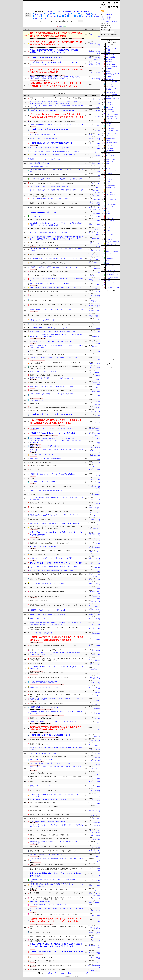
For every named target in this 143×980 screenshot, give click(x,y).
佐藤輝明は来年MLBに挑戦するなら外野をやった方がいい (45, 687)
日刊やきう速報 (96, 164)
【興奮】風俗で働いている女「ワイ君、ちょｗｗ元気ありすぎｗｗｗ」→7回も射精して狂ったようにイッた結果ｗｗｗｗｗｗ (56, 629)
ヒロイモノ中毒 (96, 475)
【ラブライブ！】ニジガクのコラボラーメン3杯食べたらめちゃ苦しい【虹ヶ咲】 (52, 208)
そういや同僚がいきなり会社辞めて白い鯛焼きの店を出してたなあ (48, 821)
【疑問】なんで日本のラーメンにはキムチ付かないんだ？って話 (47, 503)
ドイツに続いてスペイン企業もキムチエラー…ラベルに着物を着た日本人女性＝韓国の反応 (57, 71)
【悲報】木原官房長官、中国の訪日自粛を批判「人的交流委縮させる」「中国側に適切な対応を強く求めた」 (57, 638)
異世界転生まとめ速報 (95, 135)
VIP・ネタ (58, 14)
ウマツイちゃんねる (95, 404)
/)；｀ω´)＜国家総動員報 (111, 195)
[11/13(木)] (73, 11)
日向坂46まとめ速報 (110, 159)
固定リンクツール (107, 20)
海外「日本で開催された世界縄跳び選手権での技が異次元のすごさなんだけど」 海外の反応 (55, 646)
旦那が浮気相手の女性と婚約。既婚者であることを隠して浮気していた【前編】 (51, 390)
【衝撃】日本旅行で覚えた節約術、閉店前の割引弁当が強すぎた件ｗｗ (49, 175)
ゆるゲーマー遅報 (96, 499)
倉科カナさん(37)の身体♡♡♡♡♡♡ (40, 600)
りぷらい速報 (97, 692)
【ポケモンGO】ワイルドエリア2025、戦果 (41, 810)
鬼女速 (107, 225)
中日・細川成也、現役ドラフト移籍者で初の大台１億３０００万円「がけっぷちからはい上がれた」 (57, 259)
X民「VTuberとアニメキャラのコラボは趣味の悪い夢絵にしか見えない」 (49, 187)
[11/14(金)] (67, 11)
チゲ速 (107, 232)
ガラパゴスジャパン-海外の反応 (112, 171)
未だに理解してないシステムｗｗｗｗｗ (43, 546)
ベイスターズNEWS (95, 259)
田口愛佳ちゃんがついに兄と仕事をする (41, 300)
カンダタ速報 (97, 217)
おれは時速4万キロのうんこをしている (41, 167)
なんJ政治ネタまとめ (110, 138)
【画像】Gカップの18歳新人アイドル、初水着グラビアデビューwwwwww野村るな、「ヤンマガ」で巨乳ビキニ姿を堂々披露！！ (57, 347)
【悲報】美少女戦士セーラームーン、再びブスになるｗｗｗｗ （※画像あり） (51, 272)
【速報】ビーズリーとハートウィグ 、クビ (41, 618)
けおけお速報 (97, 568)
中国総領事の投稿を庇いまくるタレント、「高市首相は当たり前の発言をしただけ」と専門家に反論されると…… (57, 85)
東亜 (89, 14)
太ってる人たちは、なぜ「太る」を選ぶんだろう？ (43, 957)
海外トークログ (96, 624)
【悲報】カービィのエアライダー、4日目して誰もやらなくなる (47, 159)
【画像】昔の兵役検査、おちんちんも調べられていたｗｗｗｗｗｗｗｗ (54, 722)
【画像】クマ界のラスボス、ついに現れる (41, 786)
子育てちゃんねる (96, 288)
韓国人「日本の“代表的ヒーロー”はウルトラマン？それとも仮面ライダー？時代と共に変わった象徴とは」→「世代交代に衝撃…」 (56, 945)
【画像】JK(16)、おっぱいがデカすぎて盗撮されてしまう (52, 143)
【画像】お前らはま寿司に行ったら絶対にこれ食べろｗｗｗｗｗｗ (55, 735)
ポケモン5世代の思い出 (36, 507)
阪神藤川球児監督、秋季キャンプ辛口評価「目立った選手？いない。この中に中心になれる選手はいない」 (57, 575)
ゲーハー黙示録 (96, 285)
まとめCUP (97, 376)
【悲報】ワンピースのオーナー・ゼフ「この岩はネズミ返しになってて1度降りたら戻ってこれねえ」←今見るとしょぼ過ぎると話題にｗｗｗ (56, 654)
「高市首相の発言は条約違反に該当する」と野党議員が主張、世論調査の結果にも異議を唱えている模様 (56, 421)
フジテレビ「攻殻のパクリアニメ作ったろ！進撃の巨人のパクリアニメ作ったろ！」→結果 (56, 713)
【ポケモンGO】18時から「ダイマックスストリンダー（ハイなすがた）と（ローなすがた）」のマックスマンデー (56, 305)
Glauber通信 (97, 268)
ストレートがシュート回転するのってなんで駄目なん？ (45, 831)
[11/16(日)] (54, 11)
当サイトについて (107, 16)
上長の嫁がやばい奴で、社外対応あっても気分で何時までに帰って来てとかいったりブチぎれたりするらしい (57, 748)
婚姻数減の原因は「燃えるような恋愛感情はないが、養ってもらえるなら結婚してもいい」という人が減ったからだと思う (57, 842)
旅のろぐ (107, 285)
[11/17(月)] (48, 11)
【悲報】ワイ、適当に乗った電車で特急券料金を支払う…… (47, 491)
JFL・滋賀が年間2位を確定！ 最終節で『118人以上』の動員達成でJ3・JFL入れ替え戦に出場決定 (56, 179)
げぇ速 (98, 149)
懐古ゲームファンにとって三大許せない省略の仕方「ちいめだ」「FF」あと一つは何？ (53, 438)
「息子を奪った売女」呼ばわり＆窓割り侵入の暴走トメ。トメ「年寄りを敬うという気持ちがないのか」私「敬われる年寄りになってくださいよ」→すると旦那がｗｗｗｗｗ (57, 103)
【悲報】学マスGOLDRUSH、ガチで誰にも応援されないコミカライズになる (50, 487)
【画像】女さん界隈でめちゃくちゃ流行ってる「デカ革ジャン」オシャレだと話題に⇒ (53, 936)
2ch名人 (98, 408)
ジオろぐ (107, 249)
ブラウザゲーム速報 (110, 268)
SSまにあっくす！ (96, 325)
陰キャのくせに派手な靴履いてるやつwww (41, 220)
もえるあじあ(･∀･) (95, 239)
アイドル (37, 16)
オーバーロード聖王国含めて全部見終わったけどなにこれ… (46, 134)
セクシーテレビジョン (110, 273)
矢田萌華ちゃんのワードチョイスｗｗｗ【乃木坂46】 (48, 610)
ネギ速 (98, 459)
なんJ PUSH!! (109, 154)
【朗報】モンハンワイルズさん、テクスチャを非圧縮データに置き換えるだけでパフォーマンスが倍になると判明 (57, 450)
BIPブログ (98, 246)
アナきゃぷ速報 (110, 55)
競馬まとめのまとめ (95, 243)
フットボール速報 (110, 128)
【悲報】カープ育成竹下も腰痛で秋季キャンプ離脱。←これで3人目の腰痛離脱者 (56, 279)
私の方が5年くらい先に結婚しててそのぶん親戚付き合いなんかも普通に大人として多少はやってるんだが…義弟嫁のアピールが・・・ (56, 699)
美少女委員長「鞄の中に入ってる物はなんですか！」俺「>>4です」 (48, 970)
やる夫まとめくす (96, 213)
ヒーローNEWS (96, 807)
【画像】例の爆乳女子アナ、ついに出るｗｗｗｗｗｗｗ (51, 414)
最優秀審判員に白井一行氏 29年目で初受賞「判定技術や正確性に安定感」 (52, 341)
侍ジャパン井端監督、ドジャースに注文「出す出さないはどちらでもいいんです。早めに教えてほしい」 (57, 894)
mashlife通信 (97, 111)
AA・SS (71, 16)
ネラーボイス (97, 171)
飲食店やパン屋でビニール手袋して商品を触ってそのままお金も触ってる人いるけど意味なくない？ (57, 524)
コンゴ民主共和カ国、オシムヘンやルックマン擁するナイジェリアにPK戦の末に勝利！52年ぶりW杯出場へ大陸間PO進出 (56, 224)
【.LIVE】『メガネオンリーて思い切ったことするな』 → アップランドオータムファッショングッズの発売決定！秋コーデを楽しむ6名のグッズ (56, 515)
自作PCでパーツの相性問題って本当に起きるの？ (43, 466)
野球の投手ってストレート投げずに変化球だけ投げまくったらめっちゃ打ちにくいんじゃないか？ (56, 315)
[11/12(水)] (80, 11)
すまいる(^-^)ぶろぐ (95, 528)
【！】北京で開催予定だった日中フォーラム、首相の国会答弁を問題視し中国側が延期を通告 (57, 668)
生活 (65, 16)
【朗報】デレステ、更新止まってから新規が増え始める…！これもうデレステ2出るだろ (53, 203)
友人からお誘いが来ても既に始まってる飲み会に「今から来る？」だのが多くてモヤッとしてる (55, 288)
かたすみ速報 (97, 839)
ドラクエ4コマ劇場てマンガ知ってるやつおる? (42, 803)
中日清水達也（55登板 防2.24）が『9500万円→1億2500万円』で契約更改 (50, 677)
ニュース (83, 14)
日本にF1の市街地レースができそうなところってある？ (48, 328)
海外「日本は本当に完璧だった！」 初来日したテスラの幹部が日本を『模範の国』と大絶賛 (56, 43)
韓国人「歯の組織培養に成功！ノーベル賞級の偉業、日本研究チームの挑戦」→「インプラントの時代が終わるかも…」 (56, 51)
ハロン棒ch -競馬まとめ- (111, 204)
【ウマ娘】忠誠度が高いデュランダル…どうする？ (43, 790)
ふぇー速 (107, 211)
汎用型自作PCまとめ (95, 456)
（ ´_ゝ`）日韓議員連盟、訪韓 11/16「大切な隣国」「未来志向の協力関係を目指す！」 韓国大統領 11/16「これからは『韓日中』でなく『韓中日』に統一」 (56, 238)
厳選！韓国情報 (109, 79)
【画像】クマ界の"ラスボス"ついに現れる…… (42, 759)
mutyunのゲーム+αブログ (111, 188)
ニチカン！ (97, 175)
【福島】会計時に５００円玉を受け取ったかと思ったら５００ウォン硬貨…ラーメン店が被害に (56, 860)
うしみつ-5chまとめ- (95, 276)
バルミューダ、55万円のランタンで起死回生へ (43, 482)
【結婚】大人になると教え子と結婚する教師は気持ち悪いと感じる (48, 592)
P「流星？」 (33, 478)
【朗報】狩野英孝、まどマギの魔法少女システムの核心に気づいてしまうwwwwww (52, 543)
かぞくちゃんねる (96, 251)
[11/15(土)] (61, 11)
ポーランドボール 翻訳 (110, 283)
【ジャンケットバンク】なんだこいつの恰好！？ (43, 372)
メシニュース (97, 292)
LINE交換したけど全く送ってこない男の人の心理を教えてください (48, 905)
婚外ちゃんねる (96, 899)
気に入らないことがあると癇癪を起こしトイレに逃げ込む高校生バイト (49, 847)
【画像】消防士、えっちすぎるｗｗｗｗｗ (44, 707)
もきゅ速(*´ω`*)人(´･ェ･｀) (111, 270)
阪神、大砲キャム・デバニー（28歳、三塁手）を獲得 (44, 588)
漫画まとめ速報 (96, 332)
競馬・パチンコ (85, 16)
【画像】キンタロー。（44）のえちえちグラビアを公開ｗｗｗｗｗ (52, 110)
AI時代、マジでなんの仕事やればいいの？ (41, 462)
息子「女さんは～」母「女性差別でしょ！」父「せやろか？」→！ (48, 411)
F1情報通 (98, 328)
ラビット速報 (97, 272)
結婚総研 (107, 237)
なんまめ (98, 167)
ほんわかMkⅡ (97, 200)
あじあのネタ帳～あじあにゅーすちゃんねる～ (95, 65)
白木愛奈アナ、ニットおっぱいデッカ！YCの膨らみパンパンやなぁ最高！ (51, 558)
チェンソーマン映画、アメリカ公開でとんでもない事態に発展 (46, 864)
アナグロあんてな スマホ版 (109, 21)
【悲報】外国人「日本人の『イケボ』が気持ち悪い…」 (45, 446)
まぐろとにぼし (96, 401)
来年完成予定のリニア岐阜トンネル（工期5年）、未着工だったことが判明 (50, 551)
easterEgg (107, 202)
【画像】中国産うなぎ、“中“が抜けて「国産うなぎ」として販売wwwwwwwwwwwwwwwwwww (51, 395)
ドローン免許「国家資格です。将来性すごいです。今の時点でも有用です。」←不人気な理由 (55, 151)
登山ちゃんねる (96, 800)
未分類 (44, 18)
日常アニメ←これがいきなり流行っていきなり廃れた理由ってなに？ (48, 614)
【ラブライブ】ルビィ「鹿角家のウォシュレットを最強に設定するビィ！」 (50, 815)
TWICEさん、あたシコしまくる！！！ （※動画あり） (44, 275)
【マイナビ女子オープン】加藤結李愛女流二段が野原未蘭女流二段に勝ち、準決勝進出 (53, 407)
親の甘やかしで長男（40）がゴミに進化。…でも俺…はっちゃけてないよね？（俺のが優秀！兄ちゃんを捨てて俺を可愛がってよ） (57, 940)
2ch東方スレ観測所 (95, 836)
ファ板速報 (97, 220)
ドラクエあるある (35, 216)
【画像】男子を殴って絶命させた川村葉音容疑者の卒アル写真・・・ (48, 673)
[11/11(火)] (86, 11)
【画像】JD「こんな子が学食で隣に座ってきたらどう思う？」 (47, 375)
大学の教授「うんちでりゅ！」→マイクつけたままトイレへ (47, 855)
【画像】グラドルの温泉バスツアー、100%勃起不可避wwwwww (47, 354)
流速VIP (98, 155)
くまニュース (97, 187)
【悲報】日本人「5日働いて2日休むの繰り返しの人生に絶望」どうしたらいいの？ (52, 386)
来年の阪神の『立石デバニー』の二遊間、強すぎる (43, 138)
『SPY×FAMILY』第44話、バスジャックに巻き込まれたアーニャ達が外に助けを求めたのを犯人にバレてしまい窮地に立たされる (57, 367)
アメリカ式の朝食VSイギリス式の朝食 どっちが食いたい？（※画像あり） (52, 763)
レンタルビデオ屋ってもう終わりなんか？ (42, 455)
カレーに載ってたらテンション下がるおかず (42, 961)
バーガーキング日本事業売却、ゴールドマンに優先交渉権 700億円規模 (49, 511)
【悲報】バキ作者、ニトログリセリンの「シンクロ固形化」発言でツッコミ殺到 (51, 183)
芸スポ (94, 14)
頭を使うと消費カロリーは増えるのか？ (41, 932)
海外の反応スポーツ (95, 364)
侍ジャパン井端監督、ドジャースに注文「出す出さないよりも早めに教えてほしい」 (52, 428)
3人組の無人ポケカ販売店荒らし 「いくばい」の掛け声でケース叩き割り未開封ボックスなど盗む (56, 880)
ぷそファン (108, 124)
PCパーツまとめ (96, 466)
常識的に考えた (96, 196)
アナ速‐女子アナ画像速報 (112, 114)
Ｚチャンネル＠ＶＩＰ (110, 207)
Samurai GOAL (97, 122)
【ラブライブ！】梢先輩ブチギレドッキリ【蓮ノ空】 (44, 255)
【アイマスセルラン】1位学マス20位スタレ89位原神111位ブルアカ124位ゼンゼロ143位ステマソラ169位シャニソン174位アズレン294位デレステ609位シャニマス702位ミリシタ (56, 869)
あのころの (108, 228)
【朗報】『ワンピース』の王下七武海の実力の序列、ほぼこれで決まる (54, 267)
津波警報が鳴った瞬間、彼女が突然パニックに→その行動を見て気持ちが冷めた (51, 378)
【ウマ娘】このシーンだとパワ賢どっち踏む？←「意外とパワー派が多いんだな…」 (52, 295)
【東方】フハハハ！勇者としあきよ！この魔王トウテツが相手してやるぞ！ (50, 835)
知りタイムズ (97, 100)
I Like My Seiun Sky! (35, 470)
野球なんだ (97, 588)
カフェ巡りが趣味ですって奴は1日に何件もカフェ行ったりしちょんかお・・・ (51, 199)
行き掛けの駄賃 (96, 847)
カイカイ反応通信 (96, 72)
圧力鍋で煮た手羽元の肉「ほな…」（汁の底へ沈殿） (44, 291)
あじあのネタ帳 (109, 86)
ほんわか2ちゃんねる (110, 218)
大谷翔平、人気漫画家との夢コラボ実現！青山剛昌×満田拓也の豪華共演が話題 (51, 540)
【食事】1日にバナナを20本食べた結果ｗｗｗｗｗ (43, 383)
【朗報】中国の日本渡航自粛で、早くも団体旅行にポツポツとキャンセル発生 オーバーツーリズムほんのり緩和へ (57, 920)
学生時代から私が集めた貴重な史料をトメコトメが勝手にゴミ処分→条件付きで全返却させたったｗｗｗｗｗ (57, 358)
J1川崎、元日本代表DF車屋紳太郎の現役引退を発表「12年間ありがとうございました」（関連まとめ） (57, 885)
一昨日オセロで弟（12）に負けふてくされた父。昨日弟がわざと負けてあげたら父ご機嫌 (54, 914)
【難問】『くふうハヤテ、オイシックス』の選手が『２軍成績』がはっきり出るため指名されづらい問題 (57, 927)
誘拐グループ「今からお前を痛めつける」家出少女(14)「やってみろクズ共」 (50, 324)
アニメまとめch (96, 184)
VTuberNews (97, 516)
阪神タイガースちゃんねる (111, 235)
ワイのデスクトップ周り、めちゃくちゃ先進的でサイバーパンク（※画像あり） (53, 155)
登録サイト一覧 (106, 18)
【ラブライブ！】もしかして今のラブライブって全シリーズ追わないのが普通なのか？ (53, 851)
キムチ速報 (109, 59)
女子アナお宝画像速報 (112, 66)
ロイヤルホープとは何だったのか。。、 (41, 663)
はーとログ (97, 388)
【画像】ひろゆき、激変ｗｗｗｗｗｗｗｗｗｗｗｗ (49, 129)
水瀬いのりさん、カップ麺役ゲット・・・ (41, 519)
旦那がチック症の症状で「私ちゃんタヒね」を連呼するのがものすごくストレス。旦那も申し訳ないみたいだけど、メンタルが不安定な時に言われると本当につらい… (57, 898)
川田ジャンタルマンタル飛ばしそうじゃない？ (42, 242)
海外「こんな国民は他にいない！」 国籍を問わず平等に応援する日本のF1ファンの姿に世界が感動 (56, 34)
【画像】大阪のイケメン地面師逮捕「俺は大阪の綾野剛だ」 (46, 459)
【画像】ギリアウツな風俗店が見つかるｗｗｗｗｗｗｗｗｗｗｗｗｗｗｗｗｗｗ (51, 718)
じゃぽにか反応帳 (96, 443)
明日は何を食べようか (95, 548)
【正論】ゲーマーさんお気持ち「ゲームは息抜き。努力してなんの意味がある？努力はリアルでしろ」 (56, 768)
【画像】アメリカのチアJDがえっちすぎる (46, 57)
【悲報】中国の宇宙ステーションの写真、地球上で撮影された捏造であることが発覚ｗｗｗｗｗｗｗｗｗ (57, 63)
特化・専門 (49, 14)
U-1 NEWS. (97, 86)
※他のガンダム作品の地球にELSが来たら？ (42, 773)
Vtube (60, 16)
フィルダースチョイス (95, 580)
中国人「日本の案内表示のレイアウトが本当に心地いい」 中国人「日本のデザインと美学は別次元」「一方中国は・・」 (56, 442)
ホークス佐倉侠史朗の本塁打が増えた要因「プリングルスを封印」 (48, 583)
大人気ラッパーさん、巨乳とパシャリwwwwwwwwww (44, 245)
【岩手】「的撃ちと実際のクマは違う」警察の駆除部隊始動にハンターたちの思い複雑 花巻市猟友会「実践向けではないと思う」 (57, 195)
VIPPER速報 (97, 131)
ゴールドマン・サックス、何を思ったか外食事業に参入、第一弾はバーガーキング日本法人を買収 (56, 229)
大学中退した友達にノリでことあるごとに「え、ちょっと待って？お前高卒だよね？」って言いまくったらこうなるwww (57, 695)
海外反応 (37, 18)
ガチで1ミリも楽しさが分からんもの (40, 494)
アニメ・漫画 (52, 16)
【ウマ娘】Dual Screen (36, 404)
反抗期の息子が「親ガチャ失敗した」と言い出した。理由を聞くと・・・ (49, 704)
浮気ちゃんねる (96, 391)
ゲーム (44, 16)
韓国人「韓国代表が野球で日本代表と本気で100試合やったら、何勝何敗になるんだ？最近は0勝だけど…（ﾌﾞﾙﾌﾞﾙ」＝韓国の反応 (56, 624)
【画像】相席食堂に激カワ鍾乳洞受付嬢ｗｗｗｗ (46, 682)
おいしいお (97, 229)
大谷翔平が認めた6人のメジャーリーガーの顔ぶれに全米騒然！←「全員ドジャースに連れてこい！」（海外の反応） (55, 363)
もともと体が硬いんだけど (37, 400)
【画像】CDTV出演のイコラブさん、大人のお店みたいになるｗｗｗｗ (57, 952)
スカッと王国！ (96, 103)
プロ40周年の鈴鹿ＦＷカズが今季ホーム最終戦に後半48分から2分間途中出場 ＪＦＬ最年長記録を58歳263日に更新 (56, 826)
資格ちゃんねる (96, 463)
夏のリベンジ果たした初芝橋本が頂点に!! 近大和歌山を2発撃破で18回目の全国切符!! (52, 121)
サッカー (75, 14)
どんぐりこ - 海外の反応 (112, 82)
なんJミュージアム (95, 126)
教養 (77, 16)
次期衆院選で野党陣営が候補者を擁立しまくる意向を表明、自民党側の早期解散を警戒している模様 (57, 728)
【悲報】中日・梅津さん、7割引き (39, 744)
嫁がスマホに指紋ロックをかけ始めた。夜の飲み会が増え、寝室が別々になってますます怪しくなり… (56, 250)
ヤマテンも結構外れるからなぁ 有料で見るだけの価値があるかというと (54, 799)
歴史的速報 (108, 178)
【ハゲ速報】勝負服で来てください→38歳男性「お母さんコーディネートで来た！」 (52, 965)
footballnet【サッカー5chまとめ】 (112, 251)
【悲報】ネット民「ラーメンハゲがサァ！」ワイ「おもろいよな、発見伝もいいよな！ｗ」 (54, 331)
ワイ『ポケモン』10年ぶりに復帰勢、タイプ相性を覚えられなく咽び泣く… (50, 148)
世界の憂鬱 (109, 62)
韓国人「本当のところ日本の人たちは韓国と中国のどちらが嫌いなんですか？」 (57, 310)
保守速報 (98, 640)
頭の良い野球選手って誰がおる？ (39, 163)
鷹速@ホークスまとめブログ (111, 244)
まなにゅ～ (97, 107)
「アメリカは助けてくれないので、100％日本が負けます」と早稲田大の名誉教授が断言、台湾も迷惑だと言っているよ (57, 116)
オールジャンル (39, 14)
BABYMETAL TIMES (110, 266)
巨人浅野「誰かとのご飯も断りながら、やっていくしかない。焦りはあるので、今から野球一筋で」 (57, 605)
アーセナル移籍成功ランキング (38, 351)
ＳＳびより (108, 166)
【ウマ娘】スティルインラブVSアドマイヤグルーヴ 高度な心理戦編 (48, 757)
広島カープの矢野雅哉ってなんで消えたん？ (42, 579)
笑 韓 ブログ (109, 121)
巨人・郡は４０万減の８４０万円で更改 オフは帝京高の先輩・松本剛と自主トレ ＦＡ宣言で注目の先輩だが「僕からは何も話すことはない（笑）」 (57, 659)
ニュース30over (109, 192)
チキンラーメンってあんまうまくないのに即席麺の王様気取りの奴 (48, 263)
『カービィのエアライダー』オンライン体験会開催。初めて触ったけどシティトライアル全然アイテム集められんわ (57, 567)
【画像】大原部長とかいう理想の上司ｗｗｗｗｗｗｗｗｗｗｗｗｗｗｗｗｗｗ (52, 633)
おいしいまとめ (96, 651)
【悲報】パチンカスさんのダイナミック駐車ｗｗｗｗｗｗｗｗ (48, 320)
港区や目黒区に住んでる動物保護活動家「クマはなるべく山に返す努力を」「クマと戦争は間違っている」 (57, 778)
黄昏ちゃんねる (109, 239)
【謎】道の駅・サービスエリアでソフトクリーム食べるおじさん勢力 (48, 889)
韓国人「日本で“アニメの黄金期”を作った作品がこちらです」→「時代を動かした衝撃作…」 (56, 533)
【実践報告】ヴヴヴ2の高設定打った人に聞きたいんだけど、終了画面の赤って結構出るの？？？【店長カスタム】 (55, 795)
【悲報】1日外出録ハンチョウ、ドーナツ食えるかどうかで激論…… (52, 474)
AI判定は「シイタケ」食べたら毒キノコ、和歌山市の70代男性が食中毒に (50, 818)
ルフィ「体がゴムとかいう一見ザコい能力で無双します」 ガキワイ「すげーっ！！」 (54, 571)
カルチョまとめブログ (95, 225)
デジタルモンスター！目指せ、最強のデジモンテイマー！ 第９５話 (56, 563)
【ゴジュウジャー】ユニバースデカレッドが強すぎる (44, 806)
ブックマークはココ (108, 15)
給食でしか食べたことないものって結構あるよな (43, 753)
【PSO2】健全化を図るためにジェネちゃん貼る (43, 902)
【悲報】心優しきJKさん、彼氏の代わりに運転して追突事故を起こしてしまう (51, 692)
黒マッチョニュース (95, 512)
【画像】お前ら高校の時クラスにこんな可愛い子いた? (44, 596)
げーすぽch (108, 261)
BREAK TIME (108, 190)
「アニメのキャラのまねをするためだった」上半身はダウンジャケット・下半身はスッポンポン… (57, 499)
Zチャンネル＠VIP (96, 152)
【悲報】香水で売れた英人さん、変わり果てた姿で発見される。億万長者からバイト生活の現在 (56, 171)
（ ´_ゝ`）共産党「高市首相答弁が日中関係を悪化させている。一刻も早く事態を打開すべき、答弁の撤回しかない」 (56, 336)
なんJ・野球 (67, 14)
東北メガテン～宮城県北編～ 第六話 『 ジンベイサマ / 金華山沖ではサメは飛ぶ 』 (56, 875)
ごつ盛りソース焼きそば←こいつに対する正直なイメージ (45, 650)
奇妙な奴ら (97, 754)
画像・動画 (95, 16)
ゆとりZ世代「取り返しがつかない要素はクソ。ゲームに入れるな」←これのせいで (54, 283)
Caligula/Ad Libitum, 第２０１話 (43, 212)
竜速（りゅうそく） (95, 552)
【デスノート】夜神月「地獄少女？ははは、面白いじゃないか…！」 (48, 554)
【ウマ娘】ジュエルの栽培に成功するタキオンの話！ (44, 782)
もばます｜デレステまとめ (111, 199)
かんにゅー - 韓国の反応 (112, 94)
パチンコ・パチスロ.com (111, 134)
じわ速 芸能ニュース (111, 77)
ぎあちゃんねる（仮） (95, 372)
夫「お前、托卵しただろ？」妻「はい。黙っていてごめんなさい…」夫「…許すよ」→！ (54, 740)
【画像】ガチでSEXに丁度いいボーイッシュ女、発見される (53, 433)
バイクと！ (108, 209)
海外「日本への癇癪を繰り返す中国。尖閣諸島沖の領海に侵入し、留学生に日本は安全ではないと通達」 (57, 191)
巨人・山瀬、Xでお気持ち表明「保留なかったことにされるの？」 (49, 233)
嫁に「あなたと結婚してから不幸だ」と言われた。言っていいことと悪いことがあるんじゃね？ (56, 909)
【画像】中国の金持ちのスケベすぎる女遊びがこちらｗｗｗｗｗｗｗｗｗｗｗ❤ (57, 125)
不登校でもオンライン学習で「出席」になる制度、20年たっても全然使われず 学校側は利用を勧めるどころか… (57, 99)
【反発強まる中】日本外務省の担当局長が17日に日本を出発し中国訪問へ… (50, 838)
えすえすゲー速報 (96, 479)
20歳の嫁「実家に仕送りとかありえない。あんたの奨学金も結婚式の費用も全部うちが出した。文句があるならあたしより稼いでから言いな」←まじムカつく (57, 527)
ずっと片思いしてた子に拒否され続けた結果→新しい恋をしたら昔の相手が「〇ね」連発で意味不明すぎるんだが (57, 106)
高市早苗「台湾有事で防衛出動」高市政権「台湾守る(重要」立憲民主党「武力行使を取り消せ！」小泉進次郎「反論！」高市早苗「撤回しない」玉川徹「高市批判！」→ (56, 78)
